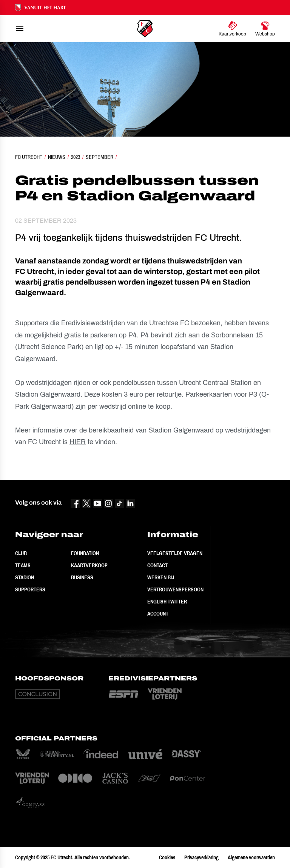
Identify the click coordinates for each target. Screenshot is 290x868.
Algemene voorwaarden (251, 857)
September (99, 157)
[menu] (20, 29)
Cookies (167, 857)
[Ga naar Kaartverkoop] (232, 29)
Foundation (85, 553)
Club (21, 553)
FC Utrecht (29, 157)
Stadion (25, 577)
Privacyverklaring (201, 857)
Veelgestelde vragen (175, 553)
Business (82, 577)
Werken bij (161, 577)
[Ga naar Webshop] (265, 29)
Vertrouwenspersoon (175, 589)
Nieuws (57, 157)
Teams (23, 565)
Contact (157, 565)
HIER (78, 442)
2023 (76, 157)
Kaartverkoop (89, 565)
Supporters (30, 589)
